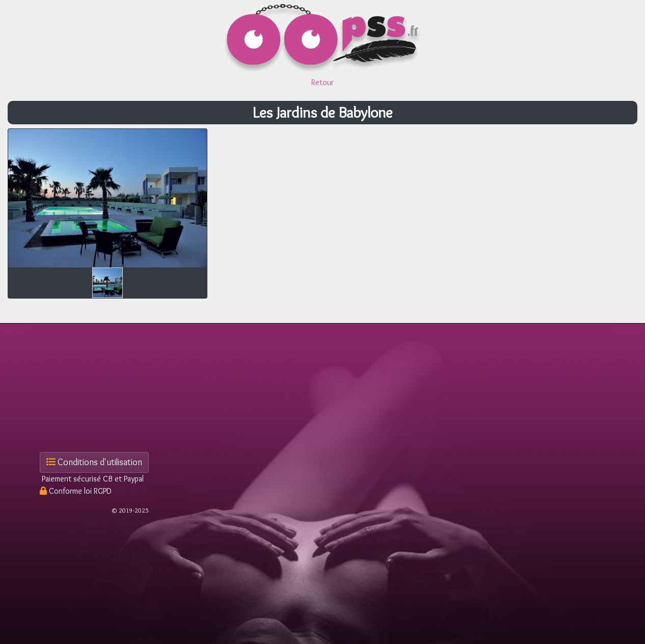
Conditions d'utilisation (94, 462)
